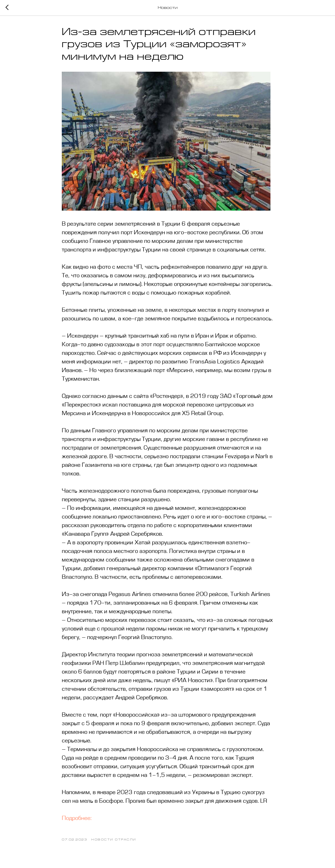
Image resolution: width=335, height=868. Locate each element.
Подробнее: (77, 819)
